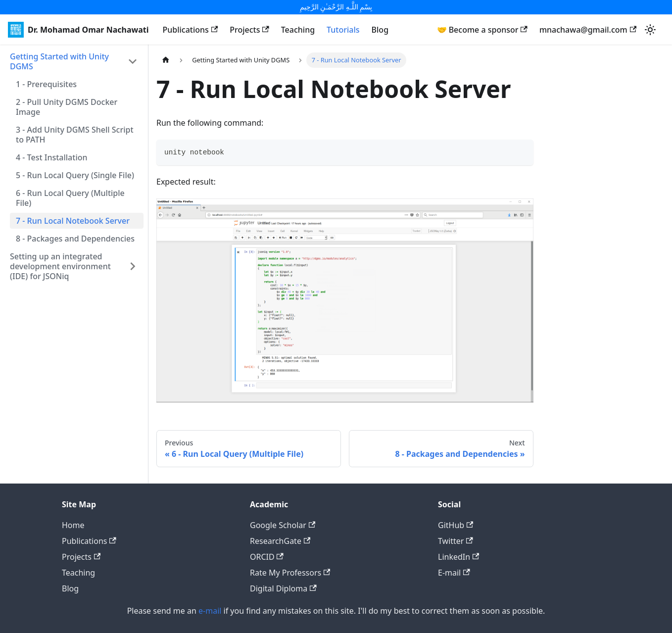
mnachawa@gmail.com (588, 30)
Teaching (298, 30)
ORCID (267, 557)
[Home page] (166, 60)
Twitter (456, 541)
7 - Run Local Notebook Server (73, 221)
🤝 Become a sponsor (482, 30)
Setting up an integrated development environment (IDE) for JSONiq (60, 266)
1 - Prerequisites (46, 84)
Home (73, 525)
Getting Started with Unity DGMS (59, 61)
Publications (190, 30)
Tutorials (343, 30)
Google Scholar (283, 525)
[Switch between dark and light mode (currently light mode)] (650, 30)
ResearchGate (280, 541)
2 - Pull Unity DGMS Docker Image (67, 107)
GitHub (456, 525)
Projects (249, 30)
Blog (380, 30)
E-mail (454, 573)
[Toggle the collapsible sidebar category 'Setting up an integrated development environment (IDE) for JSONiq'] (133, 266)
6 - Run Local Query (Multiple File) (70, 198)
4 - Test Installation (52, 157)
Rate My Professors (290, 573)
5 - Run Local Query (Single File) (75, 175)
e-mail (210, 611)
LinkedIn (458, 557)
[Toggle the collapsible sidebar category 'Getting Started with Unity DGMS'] (133, 61)
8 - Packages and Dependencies (75, 239)
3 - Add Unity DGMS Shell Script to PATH (75, 135)
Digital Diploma (283, 588)
